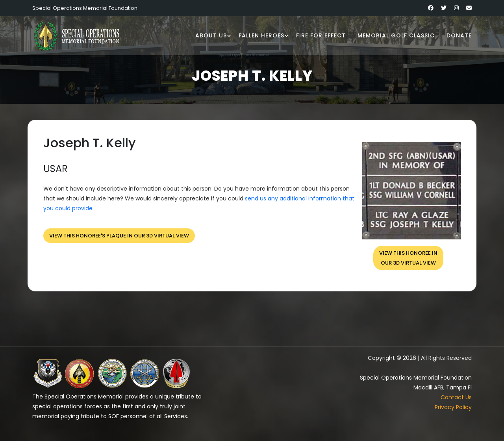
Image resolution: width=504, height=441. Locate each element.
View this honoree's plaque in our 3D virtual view (119, 236)
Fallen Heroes (261, 35)
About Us (211, 35)
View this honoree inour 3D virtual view (408, 258)
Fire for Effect (321, 35)
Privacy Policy (453, 407)
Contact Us (456, 397)
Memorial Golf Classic (396, 35)
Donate (459, 35)
